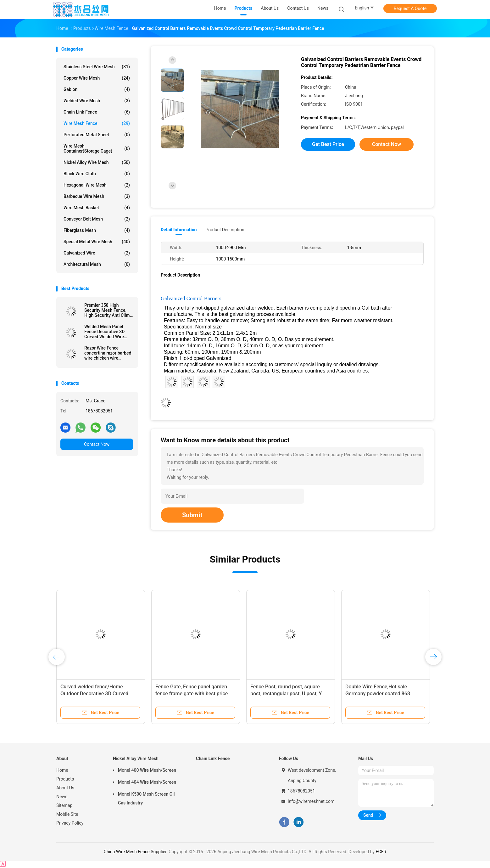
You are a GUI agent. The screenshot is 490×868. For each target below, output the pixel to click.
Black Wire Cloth (97, 174)
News (62, 797)
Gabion (97, 89)
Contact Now (97, 444)
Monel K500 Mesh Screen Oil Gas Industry (146, 798)
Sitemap (64, 805)
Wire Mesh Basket (97, 208)
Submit (192, 515)
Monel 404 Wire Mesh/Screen (147, 782)
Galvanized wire (97, 253)
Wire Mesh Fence (97, 123)
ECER (381, 852)
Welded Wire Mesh (97, 101)
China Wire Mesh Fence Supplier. (136, 852)
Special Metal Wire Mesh (97, 242)
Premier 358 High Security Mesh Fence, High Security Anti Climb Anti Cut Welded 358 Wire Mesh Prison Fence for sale (108, 310)
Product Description (225, 230)
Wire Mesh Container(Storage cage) (97, 148)
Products (65, 779)
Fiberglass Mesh (97, 230)
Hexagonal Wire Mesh (97, 185)
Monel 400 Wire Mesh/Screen (147, 770)
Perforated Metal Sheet (97, 135)
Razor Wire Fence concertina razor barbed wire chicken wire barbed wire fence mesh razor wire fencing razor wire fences (108, 353)
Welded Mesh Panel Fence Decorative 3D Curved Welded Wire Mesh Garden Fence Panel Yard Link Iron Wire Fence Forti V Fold (107, 332)
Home (62, 770)
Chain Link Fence (97, 112)
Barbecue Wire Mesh (97, 196)
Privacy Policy (70, 823)
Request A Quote (410, 8)
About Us (65, 788)
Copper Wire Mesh (97, 78)
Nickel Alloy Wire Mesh (97, 162)
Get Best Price (328, 144)
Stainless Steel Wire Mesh (97, 67)
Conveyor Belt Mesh (97, 219)
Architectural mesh (97, 264)
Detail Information (179, 230)
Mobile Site (67, 814)
